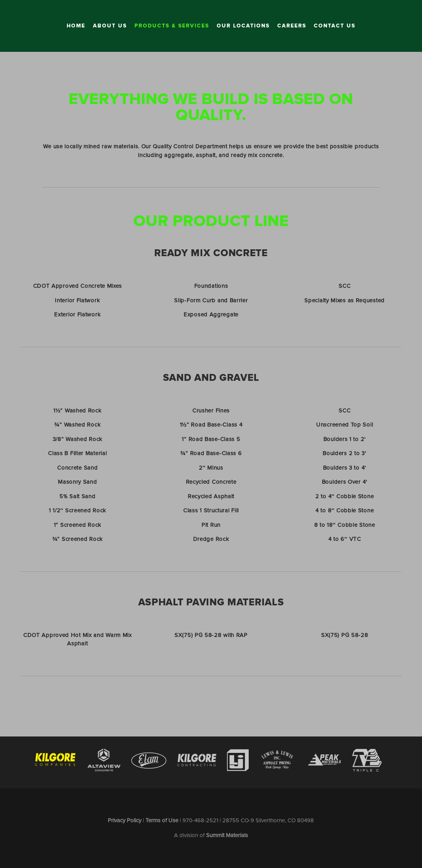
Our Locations (243, 26)
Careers (292, 26)
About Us (110, 26)
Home (76, 26)
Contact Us (335, 26)
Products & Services (172, 26)
